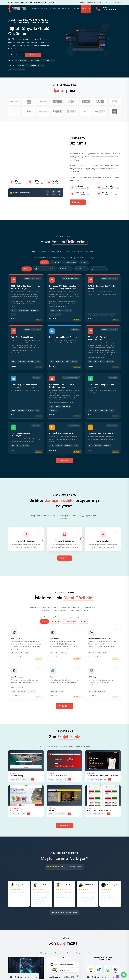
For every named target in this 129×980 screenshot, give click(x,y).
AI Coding (92, 677)
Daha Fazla (78, 203)
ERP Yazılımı (65, 269)
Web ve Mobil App (99, 269)
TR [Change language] (107, 2)
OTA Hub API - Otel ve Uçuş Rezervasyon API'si (99, 339)
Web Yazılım (55, 639)
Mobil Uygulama (35, 61)
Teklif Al (86, 9)
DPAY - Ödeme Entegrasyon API (101, 385)
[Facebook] (114, 2)
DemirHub (81, 2)
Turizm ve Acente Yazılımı (45, 269)
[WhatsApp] (124, 975)
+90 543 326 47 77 (111, 10)
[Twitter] (116, 2)
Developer (91, 2)
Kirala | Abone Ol (70, 263)
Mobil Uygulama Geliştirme (99, 639)
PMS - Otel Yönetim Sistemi (22, 338)
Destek (76, 9)
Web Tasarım (21, 61)
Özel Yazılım (49, 61)
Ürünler (44, 9)
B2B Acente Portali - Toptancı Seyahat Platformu (62, 386)
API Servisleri (81, 269)
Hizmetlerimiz (16, 55)
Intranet (99, 2)
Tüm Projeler (65, 826)
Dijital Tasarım (17, 677)
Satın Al (84, 263)
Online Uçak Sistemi (17, 70)
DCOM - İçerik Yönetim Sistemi (62, 434)
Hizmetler (36, 9)
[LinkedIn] (118, 2)
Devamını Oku (16, 657)
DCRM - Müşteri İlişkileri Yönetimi (24, 385)
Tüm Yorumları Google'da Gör (64, 913)
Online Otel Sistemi (37, 66)
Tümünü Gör (65, 461)
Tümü (44, 263)
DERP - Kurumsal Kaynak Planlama (63, 338)
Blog (70, 9)
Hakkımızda (61, 9)
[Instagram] (120, 2)
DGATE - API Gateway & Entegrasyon (21, 435)
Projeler (52, 9)
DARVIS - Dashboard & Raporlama (102, 434)
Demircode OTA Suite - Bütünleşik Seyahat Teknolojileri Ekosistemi (63, 288)
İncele (14, 319)
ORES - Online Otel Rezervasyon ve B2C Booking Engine (25, 288)
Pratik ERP (22, 66)
